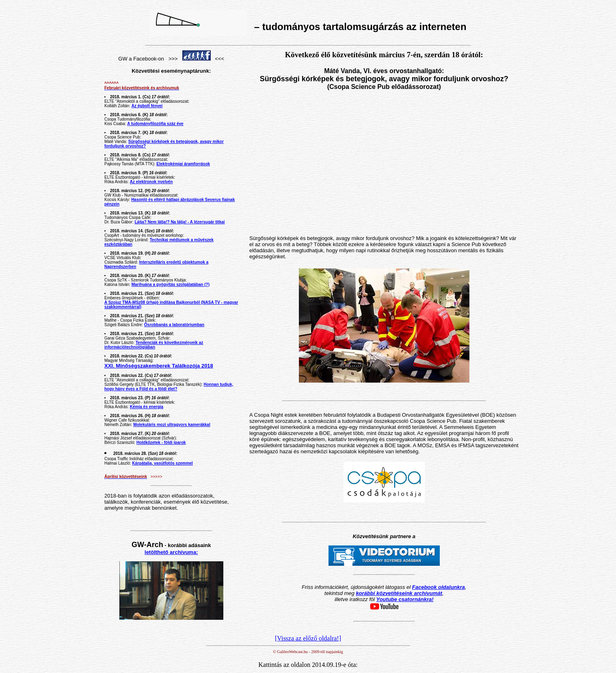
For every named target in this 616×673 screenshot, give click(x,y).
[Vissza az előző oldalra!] (308, 638)
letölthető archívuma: (171, 552)
